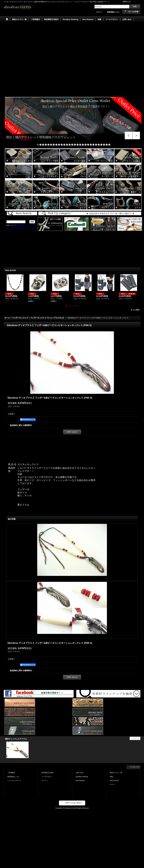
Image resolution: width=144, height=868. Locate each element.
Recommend (114, 781)
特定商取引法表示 (48, 773)
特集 (111, 777)
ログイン (99, 12)
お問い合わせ (72, 432)
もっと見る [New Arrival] (135, 310)
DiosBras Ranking (82, 777)
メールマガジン (47, 777)
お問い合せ (80, 773)
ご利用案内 (11, 773)
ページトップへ (135, 767)
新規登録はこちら (113, 12)
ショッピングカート (14, 781)
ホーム (112, 784)
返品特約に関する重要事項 (21, 425)
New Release (80, 781)
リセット (136, 738)
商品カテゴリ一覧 (116, 773)
